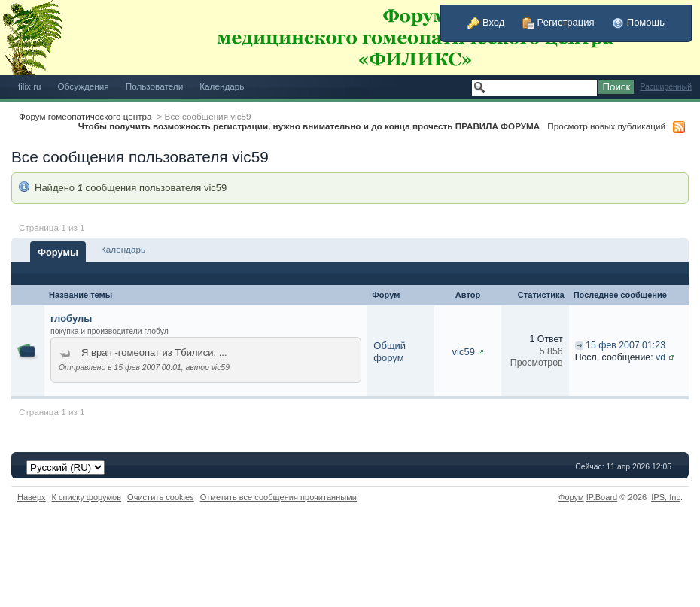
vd (660, 357)
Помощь (638, 22)
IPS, (666, 497)
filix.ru (30, 86)
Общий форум (390, 352)
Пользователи (155, 86)
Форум (571, 497)
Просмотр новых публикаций (606, 126)
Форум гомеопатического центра (85, 116)
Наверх (32, 497)
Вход (486, 22)
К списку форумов (87, 497)
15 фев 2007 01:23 (625, 345)
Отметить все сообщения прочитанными (278, 497)
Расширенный (666, 87)
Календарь (222, 86)
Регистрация (558, 22)
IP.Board (602, 497)
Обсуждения (84, 86)
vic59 (464, 352)
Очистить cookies (161, 497)
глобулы (71, 319)
